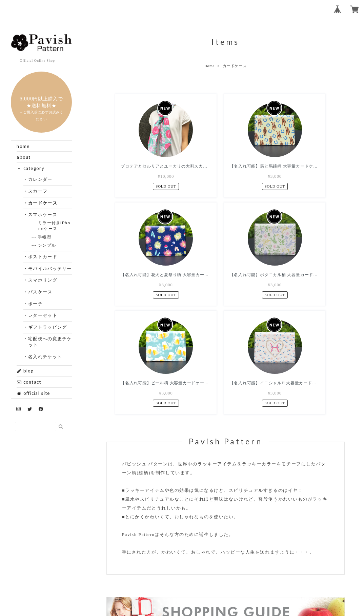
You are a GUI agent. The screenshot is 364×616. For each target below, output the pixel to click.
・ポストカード (43, 256)
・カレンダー (41, 179)
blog (25, 371)
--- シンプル (47, 245)
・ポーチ (36, 304)
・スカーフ (38, 191)
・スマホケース (43, 214)
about (24, 157)
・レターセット (43, 315)
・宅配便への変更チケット (50, 342)
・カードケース (43, 203)
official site (33, 393)
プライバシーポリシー (163, 574)
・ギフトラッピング (48, 327)
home (23, 146)
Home (209, 66)
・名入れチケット (45, 357)
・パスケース (41, 292)
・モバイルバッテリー (50, 268)
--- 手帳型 (45, 237)
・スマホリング (43, 280)
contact (29, 382)
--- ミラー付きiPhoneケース (54, 226)
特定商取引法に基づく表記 (222, 574)
